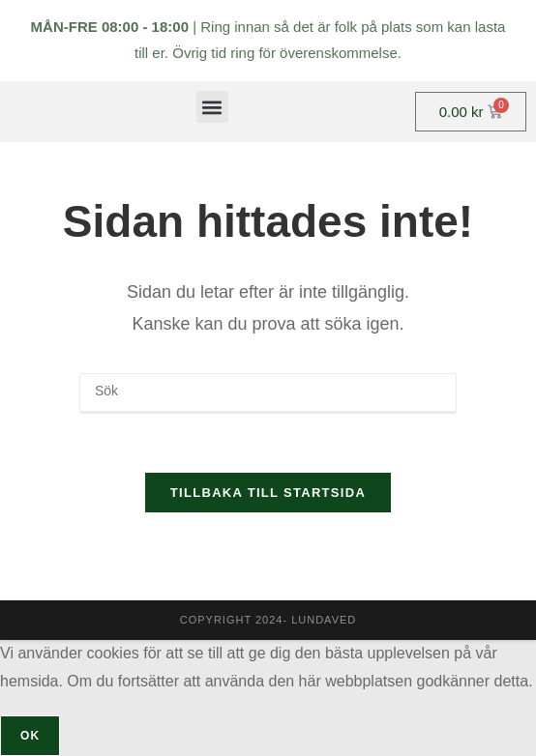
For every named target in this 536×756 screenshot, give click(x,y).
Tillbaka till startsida (268, 493)
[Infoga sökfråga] (268, 393)
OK (30, 736)
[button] (212, 107)
